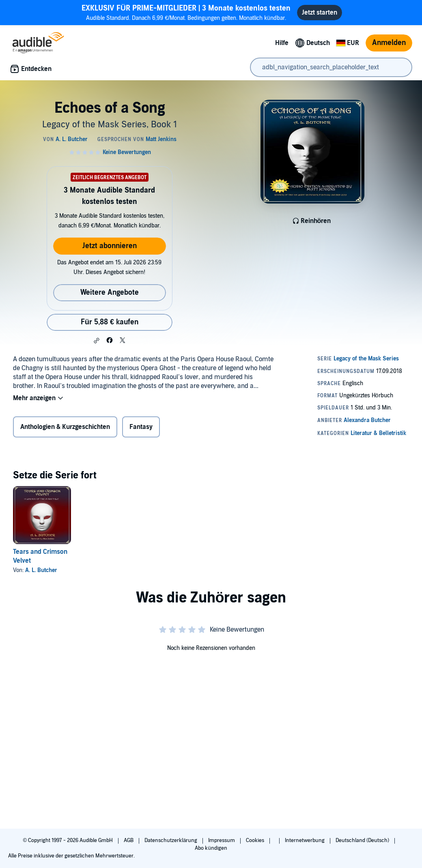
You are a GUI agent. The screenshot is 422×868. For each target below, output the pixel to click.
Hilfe (282, 43)
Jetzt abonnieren (110, 246)
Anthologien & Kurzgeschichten (65, 427)
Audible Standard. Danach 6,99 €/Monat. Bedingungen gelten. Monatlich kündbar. (186, 12)
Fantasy (141, 427)
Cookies (256, 840)
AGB (129, 840)
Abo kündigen (211, 848)
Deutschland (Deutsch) (363, 840)
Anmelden (389, 43)
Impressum (222, 840)
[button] (97, 341)
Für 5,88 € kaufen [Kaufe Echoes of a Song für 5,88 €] (110, 322)
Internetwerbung (305, 840)
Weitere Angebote (110, 293)
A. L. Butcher (41, 570)
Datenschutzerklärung (171, 840)
